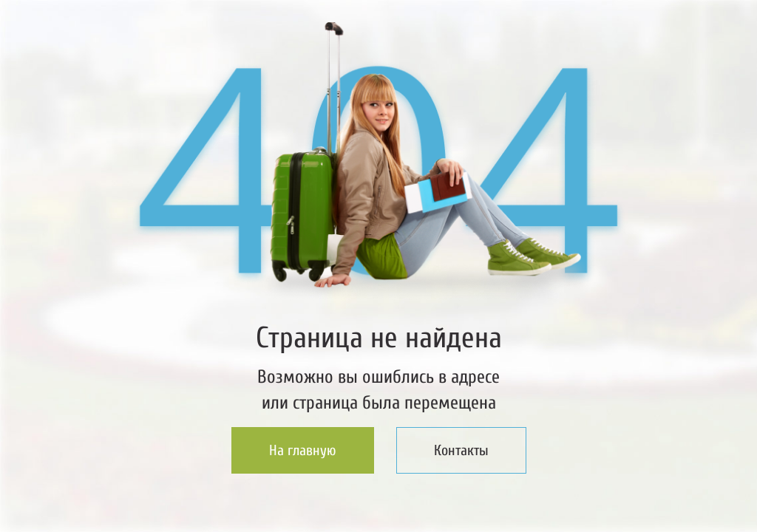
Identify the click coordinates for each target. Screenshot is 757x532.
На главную (303, 450)
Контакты (461, 450)
